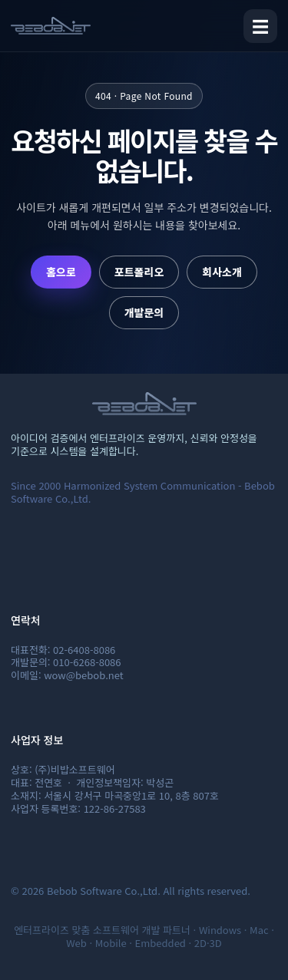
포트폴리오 (139, 272)
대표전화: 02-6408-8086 (63, 650)
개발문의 (144, 312)
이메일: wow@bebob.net (67, 675)
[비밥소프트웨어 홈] (51, 26)
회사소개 (222, 272)
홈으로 (61, 272)
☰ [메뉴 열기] (260, 25)
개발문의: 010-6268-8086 (66, 662)
